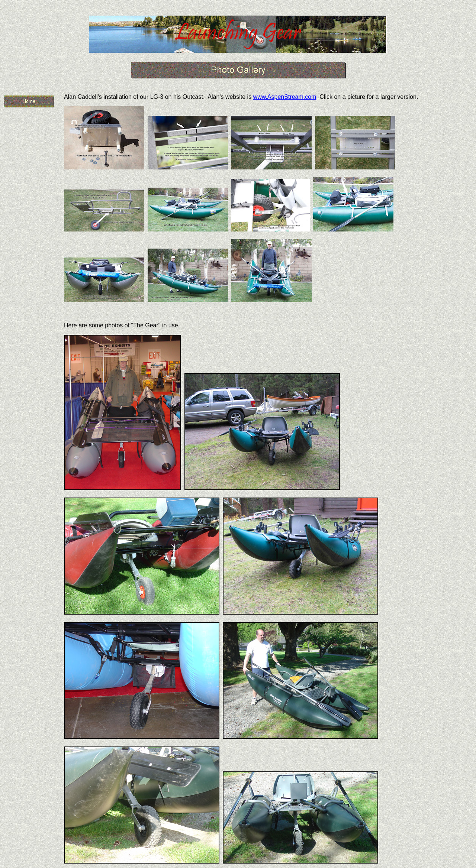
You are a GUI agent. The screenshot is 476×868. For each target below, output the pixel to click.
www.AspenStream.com (285, 97)
